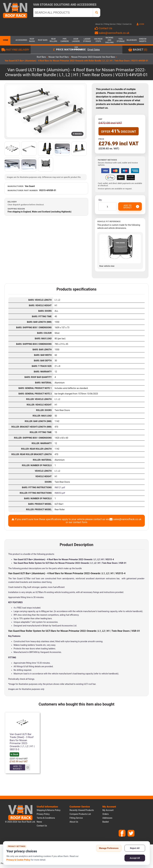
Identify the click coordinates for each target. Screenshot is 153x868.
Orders (106, 814)
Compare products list (80, 814)
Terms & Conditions (46, 818)
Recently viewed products (82, 810)
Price (101, 139)
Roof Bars (43, 40)
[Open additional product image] (12, 149)
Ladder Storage (87, 40)
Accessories (21, 40)
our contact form (78, 522)
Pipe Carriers (65, 40)
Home (5, 40)
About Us (99, 24)
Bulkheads (132, 40)
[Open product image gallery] (46, 111)
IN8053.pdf (60, 493)
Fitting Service (110, 24)
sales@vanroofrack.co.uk (112, 33)
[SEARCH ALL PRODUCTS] (63, 13)
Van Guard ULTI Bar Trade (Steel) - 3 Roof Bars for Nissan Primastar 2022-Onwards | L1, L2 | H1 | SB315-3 (22, 742)
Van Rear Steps (98, 40)
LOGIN (140, 24)
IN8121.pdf (60, 487)
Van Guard (30, 186)
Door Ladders (76, 40)
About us (74, 822)
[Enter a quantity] (107, 206)
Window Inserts (143, 40)
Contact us (42, 826)
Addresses (107, 818)
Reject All (135, 848)
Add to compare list (28, 767)
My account (108, 810)
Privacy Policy (43, 814)
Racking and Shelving (110, 40)
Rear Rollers (53, 40)
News (39, 822)
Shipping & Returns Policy (49, 810)
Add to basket (17, 767)
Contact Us (127, 24)
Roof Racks (32, 40)
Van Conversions (76, 48)
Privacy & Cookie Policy (18, 860)
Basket (106, 822)
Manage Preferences (109, 848)
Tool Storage (121, 40)
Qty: (100, 200)
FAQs (119, 24)
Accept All (135, 858)
